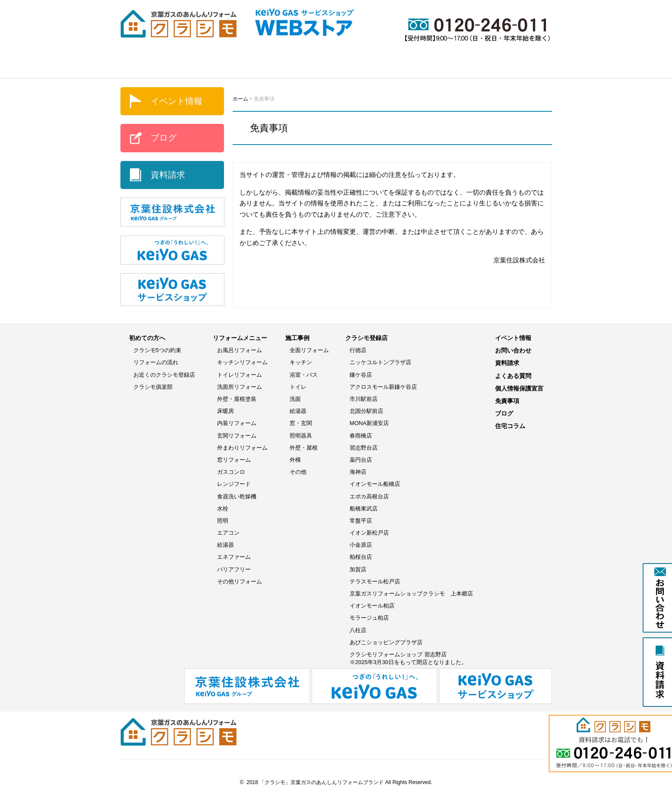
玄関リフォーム (237, 436)
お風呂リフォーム (240, 350)
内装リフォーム (237, 423)
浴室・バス (304, 375)
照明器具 (301, 436)
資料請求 (168, 175)
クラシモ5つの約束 (157, 350)
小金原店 (361, 545)
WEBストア (343, 65)
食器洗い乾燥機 (237, 496)
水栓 (223, 509)
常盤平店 (361, 521)
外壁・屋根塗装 (237, 399)
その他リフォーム (240, 581)
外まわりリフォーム (242, 448)
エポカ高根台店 (369, 496)
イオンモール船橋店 (375, 484)
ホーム (142, 65)
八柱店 (358, 630)
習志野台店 (364, 448)
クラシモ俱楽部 (153, 387)
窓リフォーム (234, 460)
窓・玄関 (301, 423)
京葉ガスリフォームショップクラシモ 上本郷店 (411, 594)
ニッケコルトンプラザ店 (380, 362)
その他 (298, 472)
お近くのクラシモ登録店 (164, 375)
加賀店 (358, 569)
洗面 (295, 399)
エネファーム (234, 557)
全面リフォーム (309, 350)
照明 (223, 521)
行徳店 (358, 350)
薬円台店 (361, 460)
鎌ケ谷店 (361, 375)
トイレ (298, 387)
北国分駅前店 (366, 411)
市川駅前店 (364, 399)
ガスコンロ (231, 472)
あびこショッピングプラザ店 (386, 642)
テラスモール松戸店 (375, 581)
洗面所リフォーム (240, 387)
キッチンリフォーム (242, 362)
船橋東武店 (364, 509)
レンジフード (234, 484)
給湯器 (226, 545)
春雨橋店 (361, 436)
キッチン (301, 362)
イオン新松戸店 (369, 533)
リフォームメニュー (209, 65)
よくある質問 (520, 65)
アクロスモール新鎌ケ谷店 (383, 387)
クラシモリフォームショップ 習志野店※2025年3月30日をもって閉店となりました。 (408, 658)
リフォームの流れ (156, 362)
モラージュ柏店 (369, 618)
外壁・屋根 (304, 448)
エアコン (228, 533)
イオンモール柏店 (372, 606)
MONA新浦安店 (369, 423)
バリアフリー (234, 569)
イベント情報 (410, 65)
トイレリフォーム (240, 375)
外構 (295, 460)
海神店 (358, 472)
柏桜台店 (361, 557)
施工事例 (282, 65)
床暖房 (226, 411)
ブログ (466, 65)
